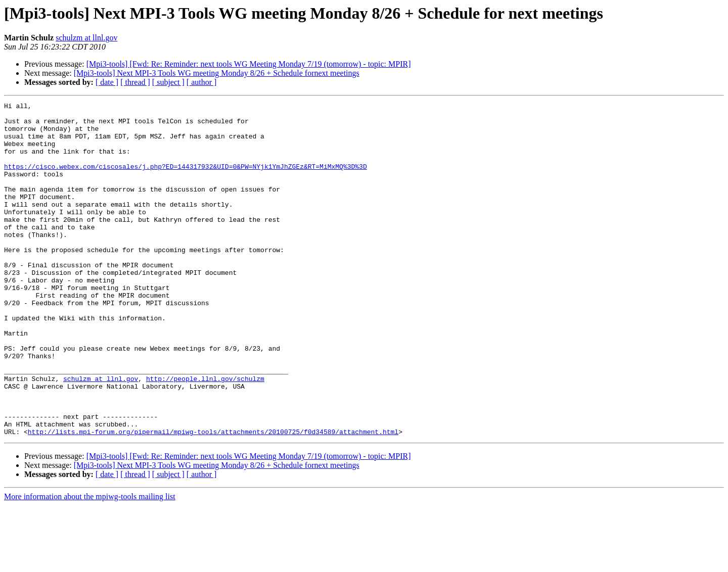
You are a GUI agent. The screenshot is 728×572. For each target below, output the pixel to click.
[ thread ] (135, 82)
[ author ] (202, 82)
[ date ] (107, 82)
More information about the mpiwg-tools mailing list (90, 563)
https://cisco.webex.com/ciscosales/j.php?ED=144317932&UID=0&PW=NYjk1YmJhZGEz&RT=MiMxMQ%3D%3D (186, 180)
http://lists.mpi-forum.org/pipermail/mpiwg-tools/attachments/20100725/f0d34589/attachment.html (213, 498)
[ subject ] (168, 82)
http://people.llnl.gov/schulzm (205, 435)
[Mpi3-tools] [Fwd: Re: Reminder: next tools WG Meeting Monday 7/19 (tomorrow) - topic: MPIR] (249, 64)
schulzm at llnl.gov (86, 38)
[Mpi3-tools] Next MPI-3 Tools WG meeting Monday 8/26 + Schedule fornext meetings (217, 73)
